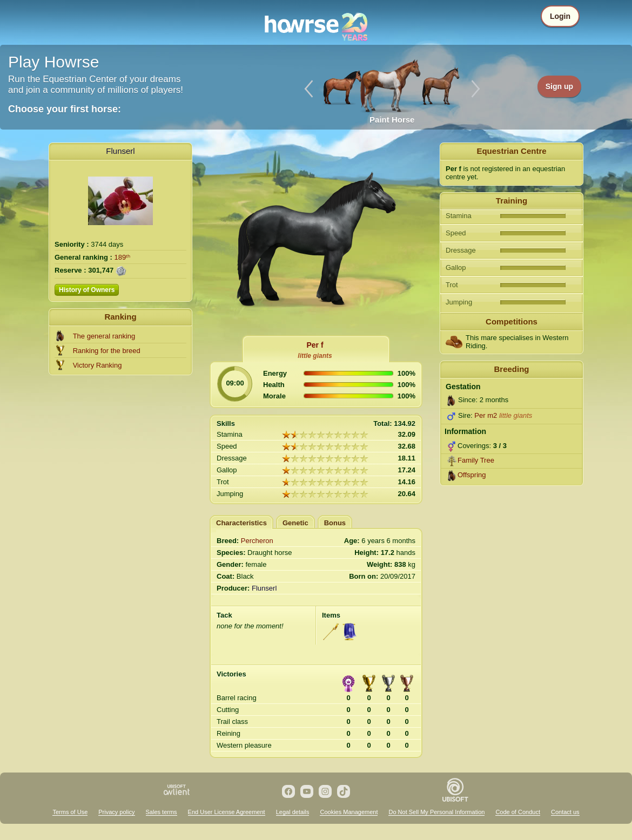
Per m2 (486, 415)
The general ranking (104, 336)
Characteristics (241, 523)
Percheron (257, 541)
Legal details (293, 812)
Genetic (295, 523)
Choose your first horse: (65, 109)
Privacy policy (116, 812)
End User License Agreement (227, 812)
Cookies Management (349, 812)
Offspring (472, 475)
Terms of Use (70, 812)
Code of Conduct (518, 812)
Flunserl (120, 151)
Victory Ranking (98, 365)
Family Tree (476, 460)
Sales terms (162, 812)
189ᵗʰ (123, 257)
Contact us (565, 812)
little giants (315, 356)
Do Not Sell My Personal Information (436, 812)
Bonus (335, 523)
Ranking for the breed (107, 351)
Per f (315, 345)
